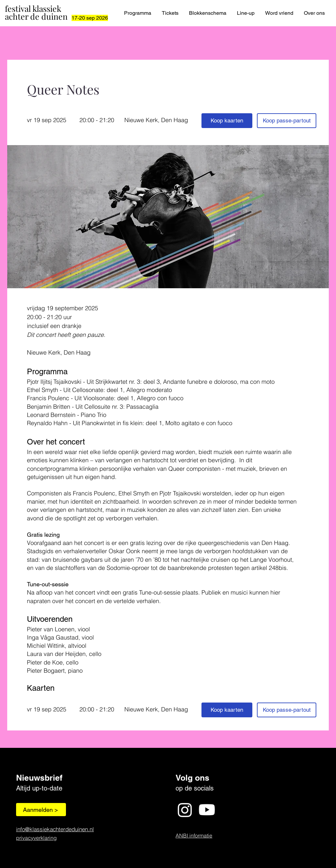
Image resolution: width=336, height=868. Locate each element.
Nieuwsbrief (39, 778)
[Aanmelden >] (41, 810)
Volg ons (192, 778)
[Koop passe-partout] (287, 121)
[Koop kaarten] (227, 121)
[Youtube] (207, 810)
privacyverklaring (36, 838)
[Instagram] (185, 810)
